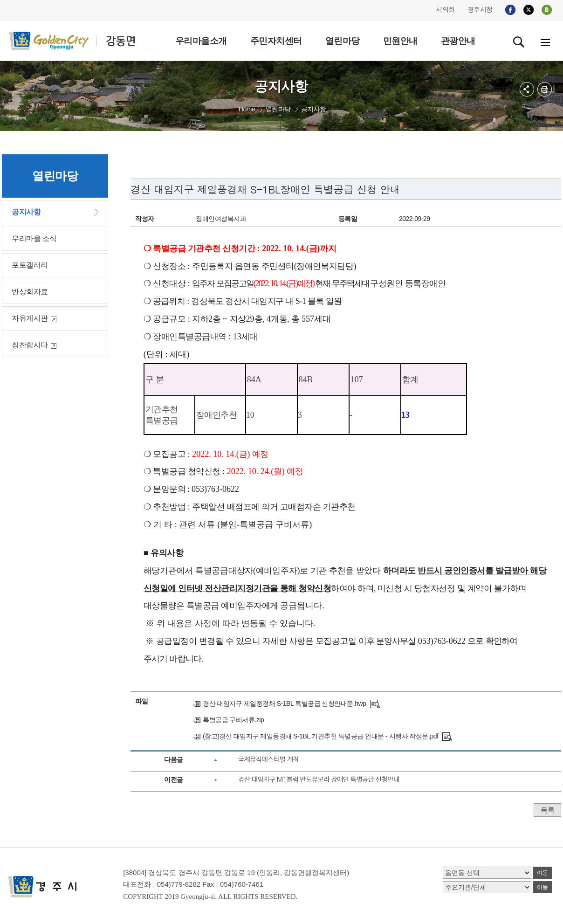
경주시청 (480, 9)
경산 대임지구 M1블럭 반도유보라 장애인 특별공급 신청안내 (319, 779)
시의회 (445, 9)
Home (247, 109)
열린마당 (278, 109)
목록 (547, 810)
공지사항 (314, 109)
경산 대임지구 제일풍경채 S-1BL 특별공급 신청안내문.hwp (284, 703)
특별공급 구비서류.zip (233, 720)
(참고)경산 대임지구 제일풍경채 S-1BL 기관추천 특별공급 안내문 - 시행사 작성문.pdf (320, 736)
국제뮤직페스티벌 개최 (268, 759)
